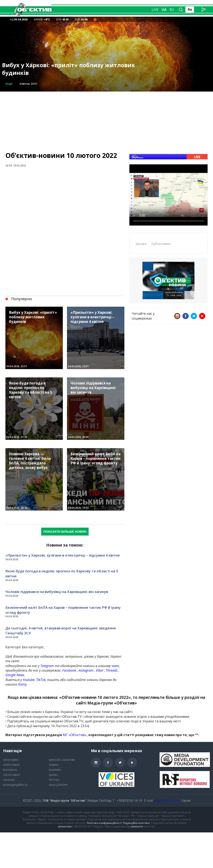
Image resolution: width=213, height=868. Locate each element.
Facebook (69, 670)
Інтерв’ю (131, 4)
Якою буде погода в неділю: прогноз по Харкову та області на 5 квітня (62, 573)
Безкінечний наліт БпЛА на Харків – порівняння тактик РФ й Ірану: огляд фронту (63, 610)
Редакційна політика (136, 823)
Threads (112, 670)
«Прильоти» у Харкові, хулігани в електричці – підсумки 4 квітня (63, 555)
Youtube (29, 680)
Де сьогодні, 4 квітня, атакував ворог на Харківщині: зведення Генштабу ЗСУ (61, 631)
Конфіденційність (15, 785)
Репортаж (93, 4)
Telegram (47, 666)
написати (137, 826)
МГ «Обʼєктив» (75, 735)
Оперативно (73, 15)
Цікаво (141, 244)
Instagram (86, 670)
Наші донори (58, 785)
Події (9, 84)
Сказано (113, 4)
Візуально (95, 15)
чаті (115, 666)
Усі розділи (116, 15)
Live (155, 10)
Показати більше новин (65, 531)
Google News (15, 675)
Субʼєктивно (161, 244)
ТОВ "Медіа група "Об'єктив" (64, 800)
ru (172, 10)
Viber (100, 670)
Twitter (194, 316)
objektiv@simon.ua (167, 800)
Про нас (54, 780)
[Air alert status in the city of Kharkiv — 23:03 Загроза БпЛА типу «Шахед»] (95, 19)
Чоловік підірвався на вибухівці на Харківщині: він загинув (57, 592)
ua (164, 10)
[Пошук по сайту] (181, 10)
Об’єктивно (72, 4)
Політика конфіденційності (104, 823)
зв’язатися (65, 826)
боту (22, 684)
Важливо (55, 770)
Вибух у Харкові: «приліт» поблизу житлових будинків (68, 69)
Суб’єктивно (12, 775)
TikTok (41, 680)
